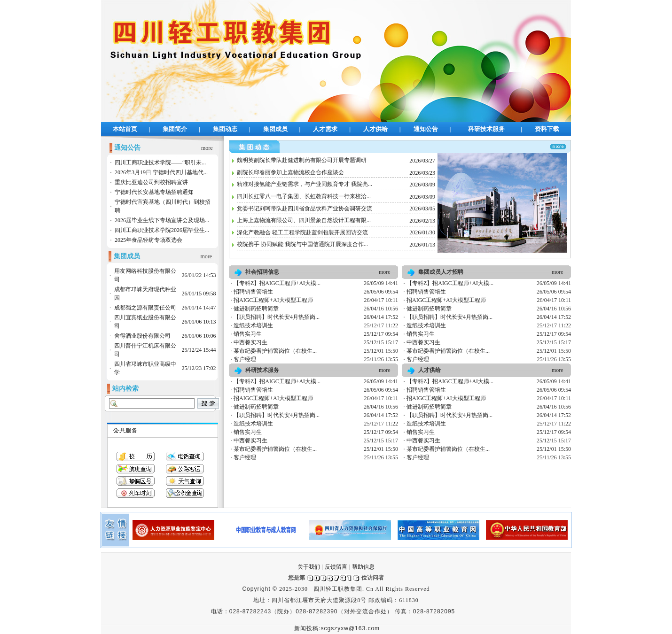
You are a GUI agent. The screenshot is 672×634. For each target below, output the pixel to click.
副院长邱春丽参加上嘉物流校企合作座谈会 (290, 172)
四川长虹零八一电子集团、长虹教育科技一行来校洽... (304, 196)
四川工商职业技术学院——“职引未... (160, 162)
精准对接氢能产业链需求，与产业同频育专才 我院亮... (305, 184)
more (207, 148)
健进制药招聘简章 (256, 309)
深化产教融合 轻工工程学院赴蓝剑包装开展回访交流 (302, 232)
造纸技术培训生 (253, 325)
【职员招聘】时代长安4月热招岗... (277, 317)
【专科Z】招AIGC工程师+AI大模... (277, 283)
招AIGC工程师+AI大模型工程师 (273, 300)
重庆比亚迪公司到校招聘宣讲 (151, 182)
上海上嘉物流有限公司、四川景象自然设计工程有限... (304, 220)
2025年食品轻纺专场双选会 (148, 240)
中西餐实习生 (250, 342)
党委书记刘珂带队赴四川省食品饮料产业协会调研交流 (305, 209)
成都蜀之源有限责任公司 (145, 308)
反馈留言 (336, 567)
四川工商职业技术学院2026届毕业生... (162, 230)
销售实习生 (248, 334)
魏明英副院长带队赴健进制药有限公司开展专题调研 (302, 160)
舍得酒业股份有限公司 (142, 336)
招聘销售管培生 (253, 292)
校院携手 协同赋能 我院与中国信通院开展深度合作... (302, 244)
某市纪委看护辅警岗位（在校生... (275, 351)
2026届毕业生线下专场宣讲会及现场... (162, 220)
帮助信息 (363, 567)
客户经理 (245, 359)
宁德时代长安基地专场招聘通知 (154, 192)
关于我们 (309, 567)
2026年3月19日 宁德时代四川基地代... (161, 172)
